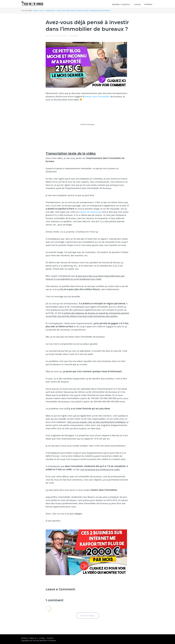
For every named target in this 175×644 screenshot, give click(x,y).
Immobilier (50, 11)
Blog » (42, 11)
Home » (36, 11)
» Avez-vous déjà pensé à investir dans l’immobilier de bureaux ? (83, 11)
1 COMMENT (73, 36)
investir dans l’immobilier (97, 96)
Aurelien (63, 36)
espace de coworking (90, 212)
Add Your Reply (87, 616)
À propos (148, 4)
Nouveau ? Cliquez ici (121, 4)
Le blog (137, 4)
